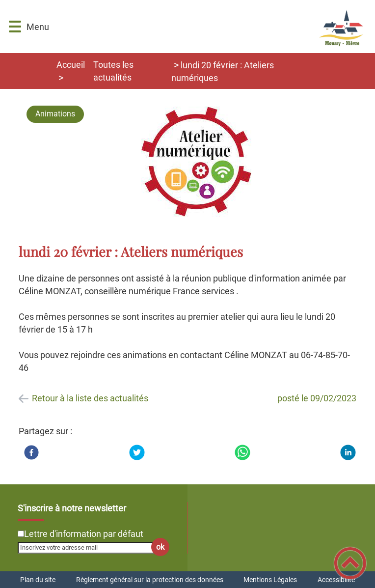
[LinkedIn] (348, 452)
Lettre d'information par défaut (84, 534)
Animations (55, 114)
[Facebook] (31, 452)
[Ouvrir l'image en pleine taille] (196, 162)
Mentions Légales (270, 580)
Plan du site (38, 580)
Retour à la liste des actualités (90, 398)
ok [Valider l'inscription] (160, 547)
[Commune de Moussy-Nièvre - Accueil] (212, 27)
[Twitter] (137, 452)
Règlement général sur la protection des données (150, 580)
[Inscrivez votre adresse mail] (89, 548)
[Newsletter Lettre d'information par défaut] (21, 534)
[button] (15, 27)
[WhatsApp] (242, 452)
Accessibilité (336, 580)
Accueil (71, 65)
